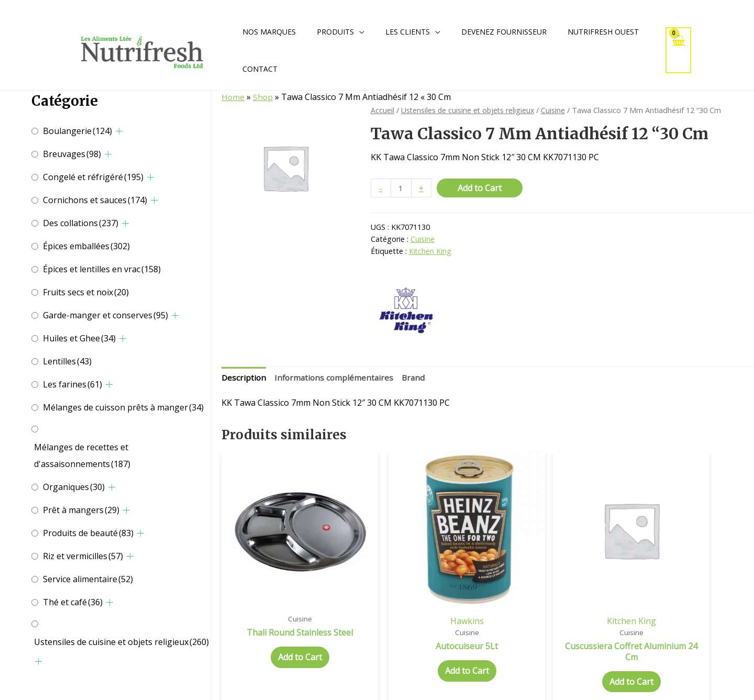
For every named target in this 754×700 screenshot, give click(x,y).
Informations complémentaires (336, 379)
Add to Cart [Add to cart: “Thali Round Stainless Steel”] (284, 640)
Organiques (74, 487)
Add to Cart (481, 188)
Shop (264, 97)
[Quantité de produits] (402, 188)
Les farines (73, 384)
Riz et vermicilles (83, 556)
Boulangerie (77, 131)
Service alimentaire (88, 579)
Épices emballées (86, 246)
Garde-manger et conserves (106, 315)
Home (233, 97)
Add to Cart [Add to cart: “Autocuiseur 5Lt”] (420, 642)
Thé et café (73, 602)
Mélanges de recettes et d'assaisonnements (82, 455)
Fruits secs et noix (86, 292)
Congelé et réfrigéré (93, 177)
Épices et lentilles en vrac (102, 269)
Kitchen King (430, 252)
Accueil (382, 110)
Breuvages (72, 154)
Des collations (81, 223)
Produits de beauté (88, 533)
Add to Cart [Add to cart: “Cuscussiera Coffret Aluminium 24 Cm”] (556, 653)
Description (244, 379)
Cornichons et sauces (95, 200)
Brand (418, 379)
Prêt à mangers (81, 510)
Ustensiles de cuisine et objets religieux (121, 642)
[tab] (244, 379)
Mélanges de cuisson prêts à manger (123, 407)
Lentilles (67, 361)
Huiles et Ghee (79, 338)
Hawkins (420, 592)
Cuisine (557, 110)
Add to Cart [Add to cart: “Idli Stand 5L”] (691, 642)
